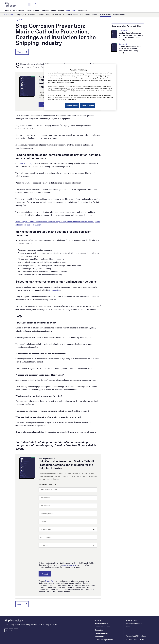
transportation (55, 290)
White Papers (85, 15)
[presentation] (55, 554)
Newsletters (99, 636)
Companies (9, 15)
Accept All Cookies (88, 105)
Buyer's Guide (20, 20)
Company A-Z (21, 15)
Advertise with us (101, 624)
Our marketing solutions (104, 640)
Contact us (99, 630)
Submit (45, 574)
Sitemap (129, 627)
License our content (102, 627)
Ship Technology (26, 164)
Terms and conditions (134, 624)
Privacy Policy (50, 581)
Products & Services (54, 15)
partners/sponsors (69, 565)
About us (98, 620)
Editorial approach (102, 633)
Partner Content (119, 15)
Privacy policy (131, 620)
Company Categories (36, 15)
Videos (95, 15)
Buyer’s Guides (105, 15)
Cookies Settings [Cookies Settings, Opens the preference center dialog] (72, 105)
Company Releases (71, 15)
